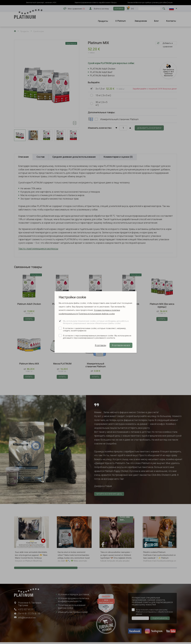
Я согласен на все (121, 345)
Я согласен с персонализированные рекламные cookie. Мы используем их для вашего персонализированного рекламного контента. (97, 337)
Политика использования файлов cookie (97, 314)
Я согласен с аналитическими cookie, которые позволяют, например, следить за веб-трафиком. (95, 329)
